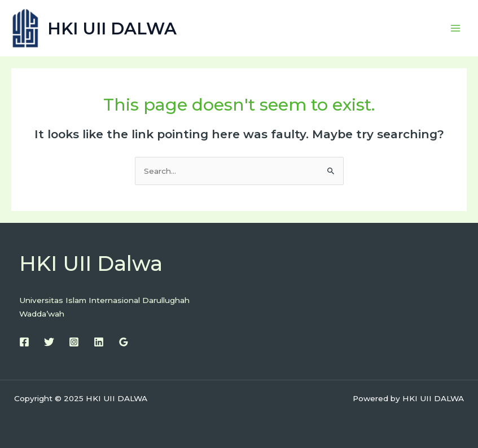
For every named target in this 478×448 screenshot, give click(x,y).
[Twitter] (49, 342)
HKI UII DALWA (112, 28)
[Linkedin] (99, 342)
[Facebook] (24, 342)
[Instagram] (74, 342)
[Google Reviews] (124, 342)
